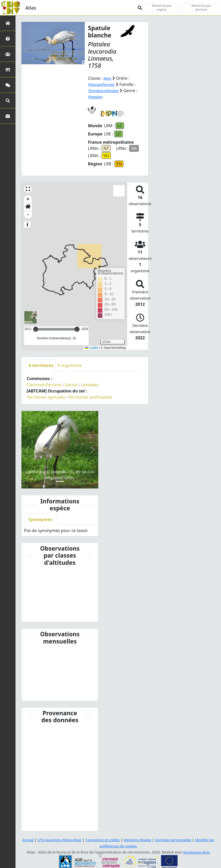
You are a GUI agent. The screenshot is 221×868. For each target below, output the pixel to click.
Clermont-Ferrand (44, 385)
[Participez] (8, 85)
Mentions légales (138, 840)
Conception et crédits (102, 840)
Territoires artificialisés (90, 397)
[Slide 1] (60, 481)
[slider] (77, 329)
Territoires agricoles (46, 397)
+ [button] (28, 199)
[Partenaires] (8, 54)
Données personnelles (176, 840)
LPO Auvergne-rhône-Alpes (57, 840)
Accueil (24, 840)
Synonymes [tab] (40, 519)
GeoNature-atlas (196, 852)
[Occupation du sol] (8, 70)
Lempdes (90, 385)
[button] (28, 189)
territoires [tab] (41, 365)
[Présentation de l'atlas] (8, 39)
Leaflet (92, 348)
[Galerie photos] (8, 116)
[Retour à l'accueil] (8, 23)
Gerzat (71, 385)
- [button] (28, 215)
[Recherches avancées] (8, 101)
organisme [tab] (70, 365)
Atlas (31, 8)
